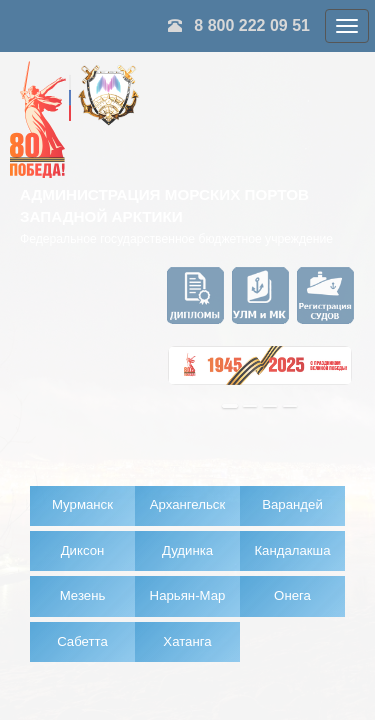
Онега (292, 595)
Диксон (83, 550)
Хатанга (187, 641)
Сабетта (82, 641)
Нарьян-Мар (188, 595)
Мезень (83, 595)
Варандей (292, 504)
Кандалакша (292, 550)
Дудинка (187, 550)
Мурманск (82, 504)
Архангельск (187, 504)
